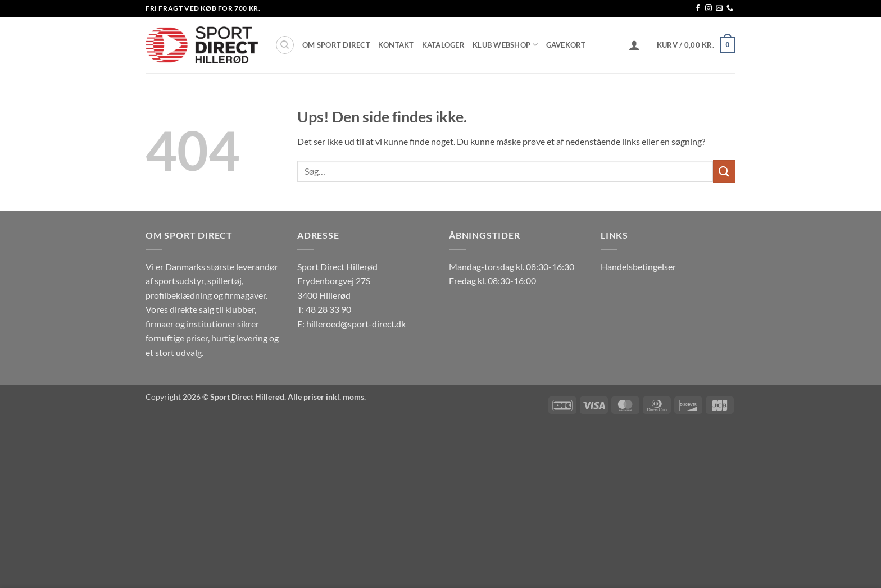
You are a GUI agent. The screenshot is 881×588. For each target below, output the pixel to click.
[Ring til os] (730, 8)
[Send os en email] (719, 8)
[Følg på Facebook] (698, 8)
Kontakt (396, 45)
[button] (634, 45)
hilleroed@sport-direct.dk (356, 324)
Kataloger (443, 45)
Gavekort (566, 45)
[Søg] (285, 45)
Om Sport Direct (336, 45)
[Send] (724, 171)
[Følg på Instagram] (709, 8)
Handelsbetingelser (638, 266)
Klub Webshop (505, 45)
